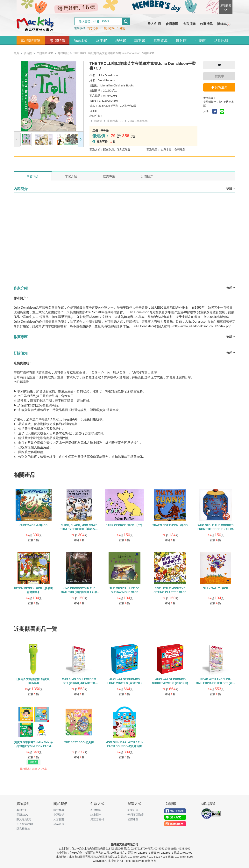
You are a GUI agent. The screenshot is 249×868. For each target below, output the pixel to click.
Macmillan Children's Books (117, 85)
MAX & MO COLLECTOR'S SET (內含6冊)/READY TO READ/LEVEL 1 (79, 683)
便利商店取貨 (136, 815)
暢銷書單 (31, 41)
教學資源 (160, 40)
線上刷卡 (96, 815)
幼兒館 (121, 40)
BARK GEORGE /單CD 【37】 (124, 525)
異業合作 (59, 824)
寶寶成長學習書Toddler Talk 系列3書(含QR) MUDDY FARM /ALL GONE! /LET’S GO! (33, 746)
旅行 (123, 28)
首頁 (16, 53)
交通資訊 (59, 815)
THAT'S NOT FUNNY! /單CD (170, 525)
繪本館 (102, 40)
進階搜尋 (80, 28)
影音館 (181, 40)
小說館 (200, 40)
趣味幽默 (63, 53)
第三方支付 (97, 819)
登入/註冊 (154, 24)
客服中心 (22, 810)
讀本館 (140, 40)
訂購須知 (147, 176)
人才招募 (59, 819)
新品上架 (81, 40)
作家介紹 (71, 176)
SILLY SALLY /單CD (216, 588)
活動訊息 (221, 40)
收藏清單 (206, 24)
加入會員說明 (25, 824)
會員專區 (172, 24)
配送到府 (133, 810)
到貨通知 (219, 87)
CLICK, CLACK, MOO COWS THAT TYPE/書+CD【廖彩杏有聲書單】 (79, 529)
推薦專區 (109, 176)
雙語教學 (109, 28)
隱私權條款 (23, 829)
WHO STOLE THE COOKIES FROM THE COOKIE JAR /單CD (216, 529)
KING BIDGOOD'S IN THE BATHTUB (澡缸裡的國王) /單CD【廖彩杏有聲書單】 (79, 592)
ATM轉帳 (96, 810)
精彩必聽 (93, 28)
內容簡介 (33, 176)
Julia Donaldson (108, 75)
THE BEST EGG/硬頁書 (79, 742)
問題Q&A (22, 815)
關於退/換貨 (24, 819)
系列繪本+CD (115, 121)
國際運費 (133, 819)
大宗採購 (189, 24)
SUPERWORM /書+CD (33, 525)
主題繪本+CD (45, 53)
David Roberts (106, 80)
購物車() (224, 24)
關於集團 (59, 810)
